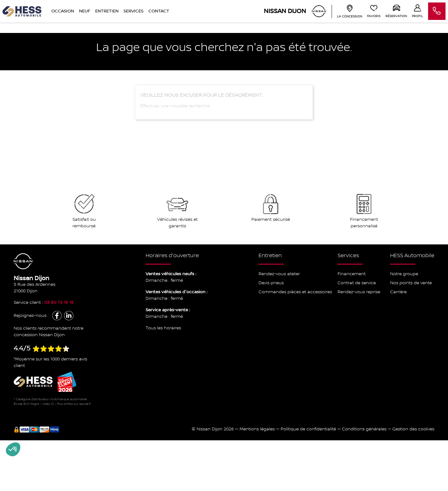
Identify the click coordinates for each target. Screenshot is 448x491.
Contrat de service (357, 283)
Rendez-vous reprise (359, 292)
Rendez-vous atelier (279, 274)
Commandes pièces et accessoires (295, 292)
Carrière (398, 292)
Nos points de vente (411, 283)
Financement (352, 274)
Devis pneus (271, 283)
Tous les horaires (163, 328)
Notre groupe (404, 274)
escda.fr (85, 404)
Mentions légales (257, 429)
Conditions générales (364, 429)
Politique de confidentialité (308, 429)
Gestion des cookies (413, 429)
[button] (13, 449)
